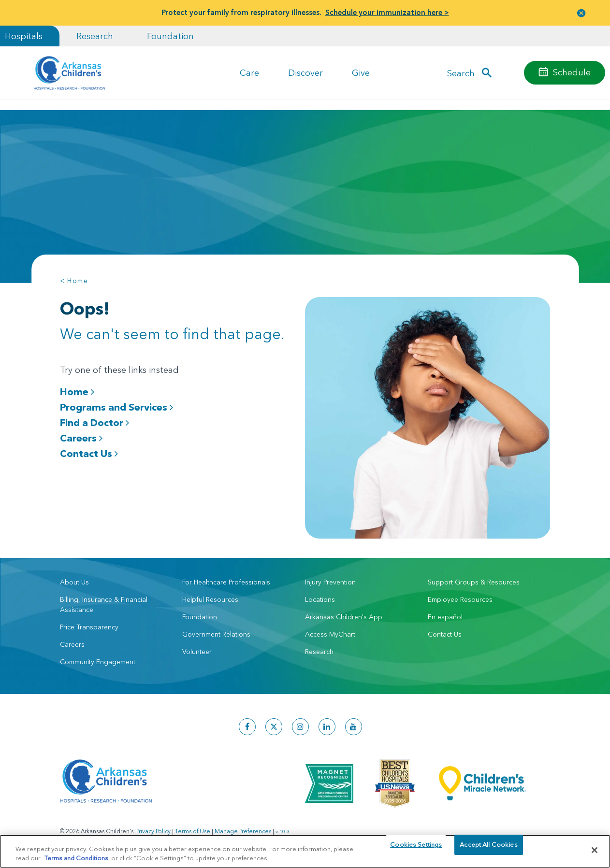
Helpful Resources (210, 598)
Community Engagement (98, 660)
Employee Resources (460, 598)
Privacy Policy (153, 830)
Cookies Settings (416, 850)
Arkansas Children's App (344, 615)
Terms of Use (193, 830)
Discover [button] (305, 73)
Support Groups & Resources (474, 581)
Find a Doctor (94, 423)
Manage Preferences (243, 830)
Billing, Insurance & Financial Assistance (104, 603)
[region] (305, 851)
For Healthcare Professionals (226, 581)
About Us (74, 581)
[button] (581, 13)
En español (445, 615)
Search (461, 73)
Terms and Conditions (76, 857)
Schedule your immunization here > (387, 12)
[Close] (595, 850)
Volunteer (197, 650)
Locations (320, 598)
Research (95, 36)
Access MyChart (330, 633)
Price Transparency (89, 626)
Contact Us (89, 454)
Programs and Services (116, 407)
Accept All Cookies (488, 850)
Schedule (572, 72)
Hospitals (24, 36)
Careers (81, 438)
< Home (74, 281)
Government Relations (216, 633)
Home (77, 392)
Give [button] (361, 73)
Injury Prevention (330, 581)
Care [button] (249, 73)
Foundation (170, 36)
